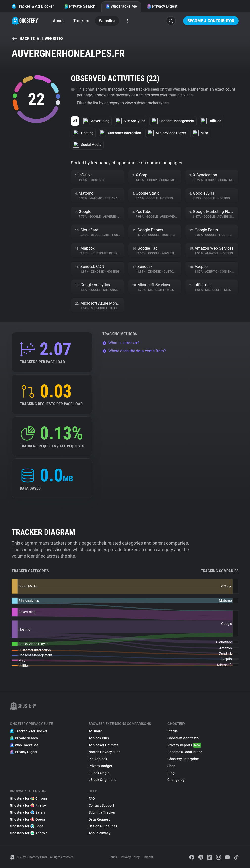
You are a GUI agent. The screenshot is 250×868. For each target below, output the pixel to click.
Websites (107, 21)
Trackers (81, 21)
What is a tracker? (121, 343)
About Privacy (99, 833)
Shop (171, 766)
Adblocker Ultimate (104, 745)
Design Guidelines (103, 826)
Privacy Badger (100, 766)
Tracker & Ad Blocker (33, 6)
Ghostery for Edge (27, 826)
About (58, 21)
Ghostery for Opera (27, 819)
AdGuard (95, 731)
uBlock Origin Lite (102, 780)
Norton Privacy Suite (105, 752)
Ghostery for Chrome (29, 798)
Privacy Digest (162, 6)
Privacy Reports (184, 745)
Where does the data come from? (134, 351)
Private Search (80, 6)
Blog (171, 773)
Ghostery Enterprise (183, 759)
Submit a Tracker (102, 812)
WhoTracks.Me (121, 6)
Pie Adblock (98, 759)
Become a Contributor (211, 21)
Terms (113, 857)
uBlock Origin (99, 773)
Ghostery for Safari (27, 812)
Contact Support (101, 805)
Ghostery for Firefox (28, 805)
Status (172, 731)
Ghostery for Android (29, 833)
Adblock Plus (99, 738)
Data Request (99, 819)
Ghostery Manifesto (183, 738)
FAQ (92, 798)
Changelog (176, 780)
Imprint (148, 857)
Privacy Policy (130, 857)
